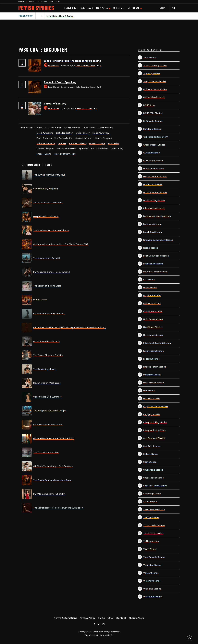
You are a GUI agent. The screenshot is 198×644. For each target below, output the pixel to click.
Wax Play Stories (152, 581)
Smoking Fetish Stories (155, 486)
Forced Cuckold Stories (155, 272)
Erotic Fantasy (83, 133)
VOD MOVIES (55, 2)
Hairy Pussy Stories (153, 319)
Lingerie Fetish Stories (155, 367)
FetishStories (54, 66)
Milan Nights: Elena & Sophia (60, 16)
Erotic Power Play (101, 133)
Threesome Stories (153, 533)
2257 (111, 618)
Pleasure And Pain (78, 143)
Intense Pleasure (83, 138)
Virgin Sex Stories (152, 565)
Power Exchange (97, 143)
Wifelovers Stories (153, 597)
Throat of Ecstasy (55, 104)
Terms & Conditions (66, 618)
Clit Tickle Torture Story (155, 137)
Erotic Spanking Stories (86, 66)
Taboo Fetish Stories (154, 525)
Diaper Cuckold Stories (155, 176)
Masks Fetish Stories (154, 383)
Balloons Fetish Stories (155, 89)
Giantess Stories (152, 303)
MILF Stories (149, 391)
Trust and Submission (65, 154)
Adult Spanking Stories (155, 65)
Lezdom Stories (151, 359)
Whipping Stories (152, 589)
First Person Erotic (63, 138)
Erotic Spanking (44, 138)
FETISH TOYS (43, 2)
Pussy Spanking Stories (155, 422)
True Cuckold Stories (154, 557)
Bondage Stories (152, 129)
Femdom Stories (152, 224)
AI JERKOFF (133, 8)
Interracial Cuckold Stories (157, 343)
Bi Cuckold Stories (153, 121)
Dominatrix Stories (153, 184)
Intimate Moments (46, 143)
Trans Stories (150, 549)
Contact (121, 618)
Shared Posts (136, 618)
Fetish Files (71, 8)
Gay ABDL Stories (152, 295)
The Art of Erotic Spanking (60, 82)
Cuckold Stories (152, 153)
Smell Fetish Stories (154, 478)
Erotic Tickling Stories (154, 200)
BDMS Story (149, 105)
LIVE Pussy (102, 8)
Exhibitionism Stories (154, 208)
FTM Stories (149, 280)
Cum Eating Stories (153, 161)
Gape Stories (150, 287)
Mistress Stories (152, 398)
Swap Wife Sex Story (154, 509)
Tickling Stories (151, 541)
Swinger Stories (151, 517)
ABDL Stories (150, 58)
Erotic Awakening (45, 133)
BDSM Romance (72, 128)
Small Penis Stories (153, 470)
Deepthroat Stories (84, 108)
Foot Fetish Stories (153, 264)
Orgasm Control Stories (156, 406)
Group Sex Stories (153, 311)
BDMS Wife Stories (153, 113)
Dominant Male (106, 128)
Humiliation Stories (153, 335)
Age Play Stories (152, 73)
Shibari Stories (151, 454)
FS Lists (118, 8)
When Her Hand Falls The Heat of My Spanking (72, 61)
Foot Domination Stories (156, 256)
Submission (102, 149)
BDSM (39, 128)
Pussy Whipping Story (155, 430)
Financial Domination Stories (158, 240)
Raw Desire (113, 143)
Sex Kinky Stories (152, 446)
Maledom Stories (152, 375)
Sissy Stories (150, 462)
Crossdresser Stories (154, 145)
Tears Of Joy (117, 149)
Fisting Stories (151, 248)
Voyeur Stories (151, 573)
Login (162, 8)
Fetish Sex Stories (153, 232)
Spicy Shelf (87, 8)
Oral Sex (62, 143)
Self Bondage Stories (154, 438)
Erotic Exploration (65, 133)
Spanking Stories (152, 494)
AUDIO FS (22, 2)
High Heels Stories (153, 327)
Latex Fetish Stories (154, 351)
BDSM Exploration (53, 128)
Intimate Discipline (103, 138)
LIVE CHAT (32, 2)
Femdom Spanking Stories (157, 216)
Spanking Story (86, 149)
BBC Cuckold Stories (154, 97)
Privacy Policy (87, 618)
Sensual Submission (67, 149)
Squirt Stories (150, 502)
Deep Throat (89, 128)
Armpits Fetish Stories (155, 81)
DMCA (101, 618)
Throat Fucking (44, 154)
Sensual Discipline (45, 149)
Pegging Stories (152, 414)
